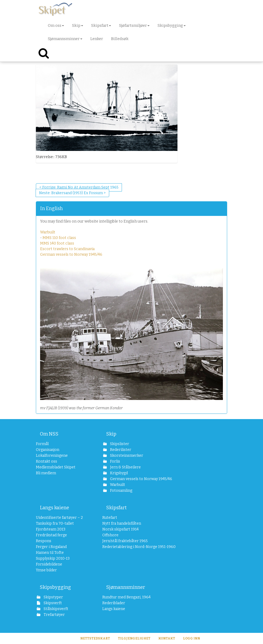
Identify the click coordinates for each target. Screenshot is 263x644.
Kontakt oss (46, 461)
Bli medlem (46, 473)
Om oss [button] (56, 25)
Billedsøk (120, 39)
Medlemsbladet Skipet (56, 467)
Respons (44, 541)
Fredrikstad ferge (51, 535)
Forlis (115, 461)
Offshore (110, 535)
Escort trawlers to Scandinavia (67, 249)
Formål (42, 444)
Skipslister (119, 444)
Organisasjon (48, 450)
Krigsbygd (118, 473)
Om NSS (49, 434)
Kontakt (167, 638)
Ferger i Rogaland (51, 547)
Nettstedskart (95, 638)
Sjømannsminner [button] (65, 39)
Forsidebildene (49, 564)
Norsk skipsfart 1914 (120, 529)
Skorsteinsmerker (126, 456)
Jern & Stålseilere (125, 467)
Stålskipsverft (56, 609)
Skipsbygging (55, 587)
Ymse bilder (46, 570)
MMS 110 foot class (59, 238)
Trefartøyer (54, 615)
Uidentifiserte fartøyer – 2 (59, 518)
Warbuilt (48, 232)
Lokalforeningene (52, 456)
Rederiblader (114, 603)
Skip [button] (78, 25)
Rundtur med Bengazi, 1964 (126, 597)
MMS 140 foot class (57, 243)
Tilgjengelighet (134, 638)
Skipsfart (116, 508)
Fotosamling (121, 491)
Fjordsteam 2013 (51, 529)
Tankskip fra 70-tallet (55, 523)
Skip (111, 434)
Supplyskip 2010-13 (53, 558)
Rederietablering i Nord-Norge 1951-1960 (131, 547)
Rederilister (120, 450)
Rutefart (110, 518)
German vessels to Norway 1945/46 (71, 254)
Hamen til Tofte (50, 553)
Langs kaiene (54, 508)
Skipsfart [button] (101, 25)
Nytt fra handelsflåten (122, 523)
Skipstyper (53, 597)
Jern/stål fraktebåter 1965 (125, 541)
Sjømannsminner (126, 587)
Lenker (97, 39)
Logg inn (192, 638)
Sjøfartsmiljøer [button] (134, 25)
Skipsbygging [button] (172, 25)
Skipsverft (52, 603)
